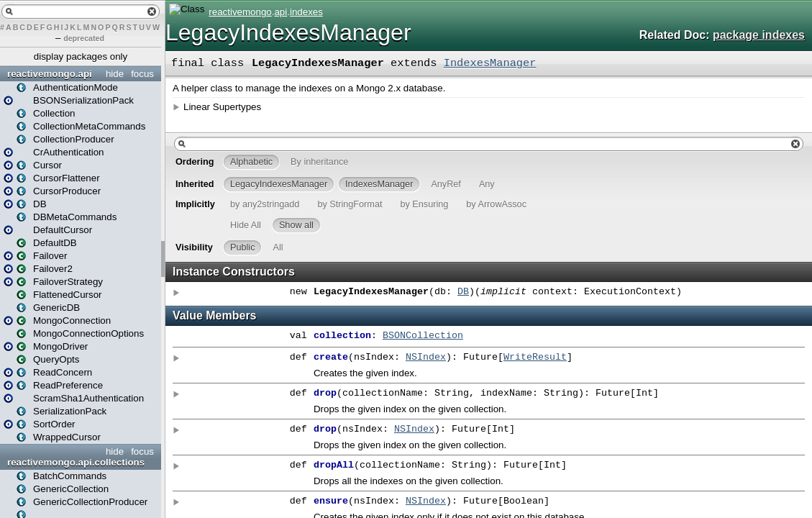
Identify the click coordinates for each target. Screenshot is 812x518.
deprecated (84, 38)
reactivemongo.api (50, 74)
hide (115, 74)
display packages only (81, 56)
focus (142, 74)
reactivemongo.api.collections (76, 462)
